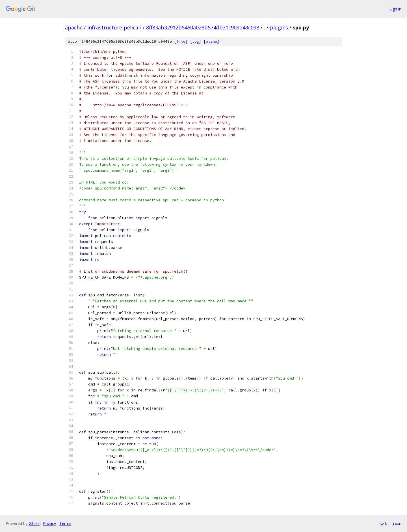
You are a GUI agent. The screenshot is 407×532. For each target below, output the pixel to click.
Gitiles (34, 523)
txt (383, 523)
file (181, 41)
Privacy (49, 523)
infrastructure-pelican (114, 27)
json (397, 523)
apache (74, 27)
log (196, 41)
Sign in (395, 9)
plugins (279, 27)
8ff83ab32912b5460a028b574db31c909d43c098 (203, 27)
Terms (65, 523)
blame (211, 41)
